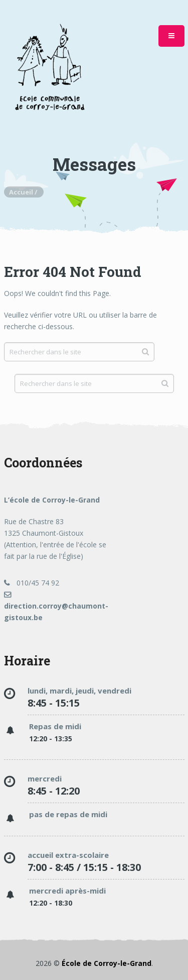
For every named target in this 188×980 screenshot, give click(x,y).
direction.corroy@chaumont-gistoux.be (56, 607)
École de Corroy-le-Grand (107, 963)
